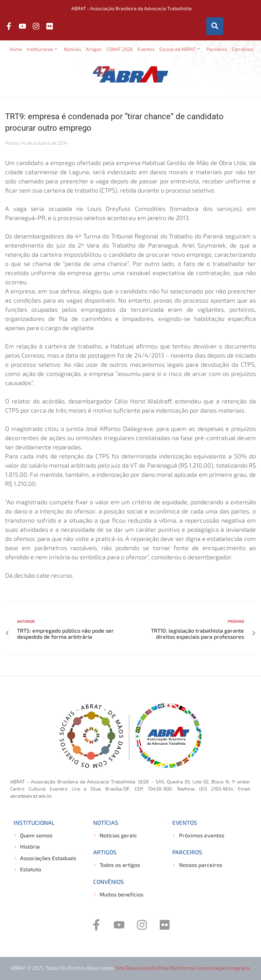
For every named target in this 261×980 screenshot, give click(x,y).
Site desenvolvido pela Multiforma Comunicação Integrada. (183, 968)
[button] (43, 49)
